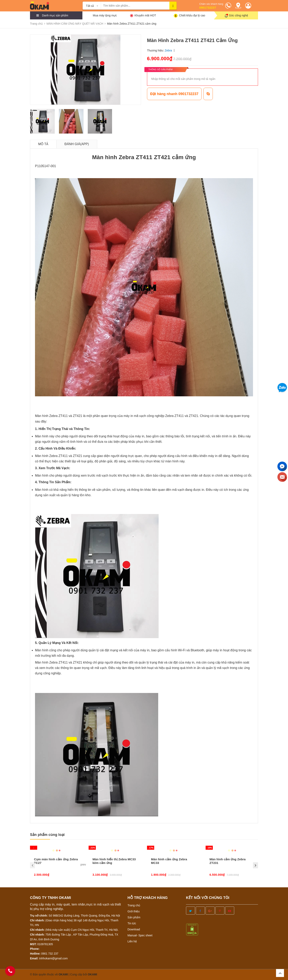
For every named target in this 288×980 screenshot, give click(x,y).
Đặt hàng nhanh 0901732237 (174, 94)
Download (134, 929)
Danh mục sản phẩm (55, 15)
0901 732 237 (50, 954)
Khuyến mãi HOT (145, 15)
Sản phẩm (134, 917)
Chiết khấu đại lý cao (192, 15)
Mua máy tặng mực (105, 15)
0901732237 (208, 8)
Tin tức (132, 923)
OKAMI (92, 974)
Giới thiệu (134, 911)
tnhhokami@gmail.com (53, 958)
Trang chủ (134, 905)
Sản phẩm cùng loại (47, 835)
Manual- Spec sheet (140, 935)
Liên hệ (132, 941)
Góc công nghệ (238, 15)
